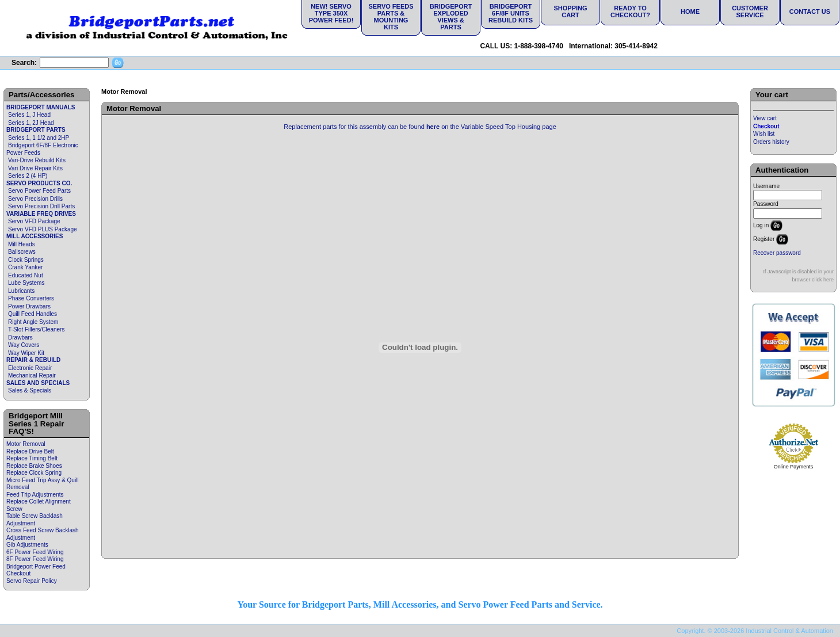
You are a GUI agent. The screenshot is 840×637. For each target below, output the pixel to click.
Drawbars (20, 337)
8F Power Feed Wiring (35, 559)
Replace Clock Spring (34, 473)
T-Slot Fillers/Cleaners (36, 329)
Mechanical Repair (32, 375)
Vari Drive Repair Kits (35, 168)
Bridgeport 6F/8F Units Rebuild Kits (511, 13)
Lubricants (21, 291)
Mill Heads (22, 244)
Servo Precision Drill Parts (41, 206)
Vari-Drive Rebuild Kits (37, 160)
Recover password (777, 253)
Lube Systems (26, 283)
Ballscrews (22, 252)
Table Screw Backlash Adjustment (35, 520)
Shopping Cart (570, 12)
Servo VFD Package (34, 221)
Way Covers (24, 345)
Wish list (764, 134)
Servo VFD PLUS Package (43, 229)
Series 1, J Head (29, 115)
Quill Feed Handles (33, 314)
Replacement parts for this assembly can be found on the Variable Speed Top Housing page (420, 127)
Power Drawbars (29, 306)
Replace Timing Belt (32, 458)
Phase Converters (31, 298)
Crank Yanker (25, 267)
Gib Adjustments (27, 545)
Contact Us (810, 12)
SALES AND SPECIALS (38, 383)
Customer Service (750, 12)
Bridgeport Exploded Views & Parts (451, 17)
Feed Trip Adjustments (35, 495)
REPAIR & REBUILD (33, 360)
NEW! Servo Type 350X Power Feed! (331, 13)
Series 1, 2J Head (31, 123)
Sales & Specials (30, 390)
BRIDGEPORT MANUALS (41, 107)
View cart (765, 118)
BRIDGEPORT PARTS (36, 130)
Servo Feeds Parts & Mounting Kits (391, 17)
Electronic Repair (30, 368)
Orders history (771, 142)
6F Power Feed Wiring (35, 552)
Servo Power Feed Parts (39, 191)
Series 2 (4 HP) (28, 176)
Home (690, 12)
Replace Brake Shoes (34, 466)
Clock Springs (26, 260)
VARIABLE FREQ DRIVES (41, 214)
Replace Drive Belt (30, 451)
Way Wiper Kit (26, 353)
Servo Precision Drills (35, 199)
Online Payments (794, 467)
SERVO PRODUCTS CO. (39, 183)
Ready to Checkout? (630, 12)
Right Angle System (33, 322)
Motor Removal (26, 444)
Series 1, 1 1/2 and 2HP (39, 138)
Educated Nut (26, 275)
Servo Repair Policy (32, 581)
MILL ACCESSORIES (35, 236)
